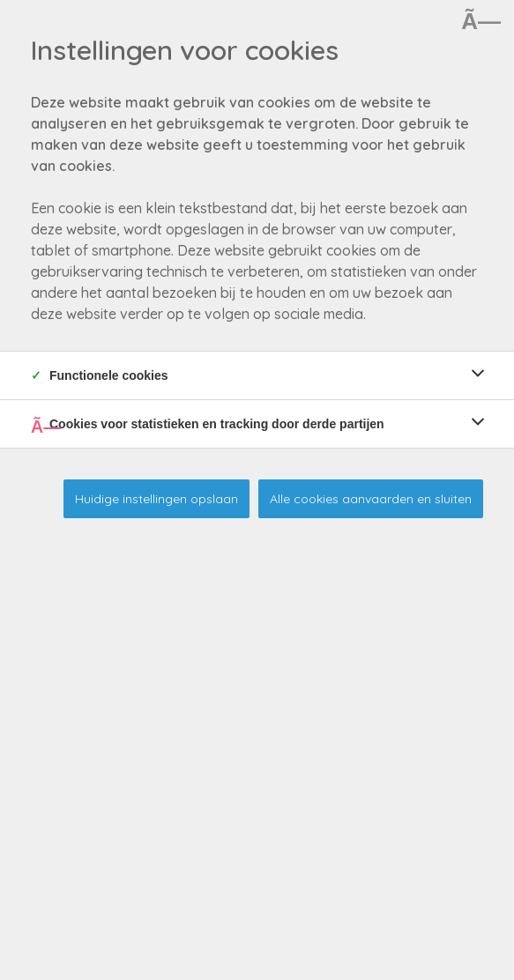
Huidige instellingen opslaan (156, 499)
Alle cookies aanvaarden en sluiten (371, 499)
